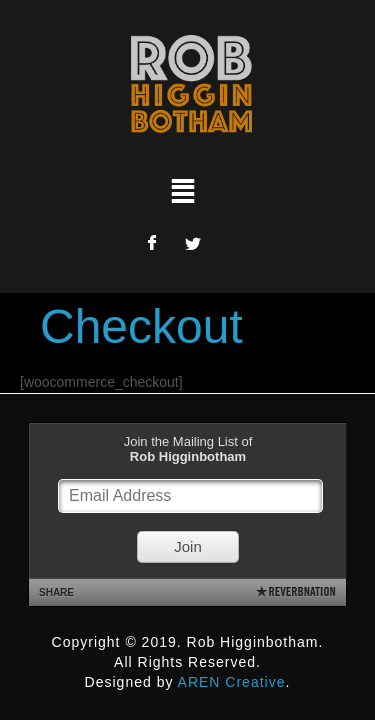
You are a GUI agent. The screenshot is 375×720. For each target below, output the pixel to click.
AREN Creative (232, 682)
